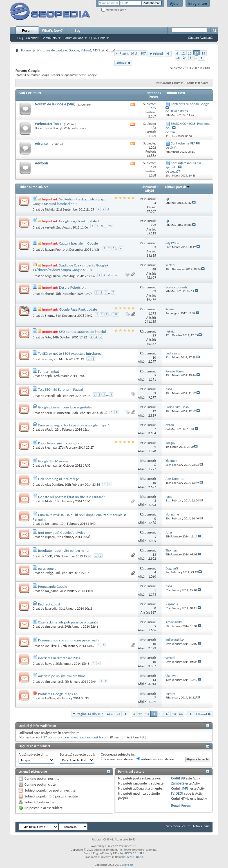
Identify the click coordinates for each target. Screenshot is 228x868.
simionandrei (54, 627)
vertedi (50, 227)
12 (183, 53)
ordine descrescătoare (155, 759)
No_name (52, 524)
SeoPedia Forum (178, 826)
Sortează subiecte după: (77, 754)
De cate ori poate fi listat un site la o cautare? (71, 497)
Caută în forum (196, 83)
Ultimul (123, 63)
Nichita (50, 209)
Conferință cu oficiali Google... (191, 104)
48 (154, 269)
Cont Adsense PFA (183, 143)
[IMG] (185, 788)
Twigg (49, 573)
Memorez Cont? (114, 10)
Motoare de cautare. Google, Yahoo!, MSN (69, 50)
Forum (27, 31)
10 (154, 358)
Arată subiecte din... (33, 754)
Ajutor (175, 4)
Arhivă (197, 826)
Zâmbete (178, 783)
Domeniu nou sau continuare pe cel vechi (69, 640)
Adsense (41, 143)
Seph (48, 376)
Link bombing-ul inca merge (59, 479)
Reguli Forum (181, 805)
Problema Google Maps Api (58, 694)
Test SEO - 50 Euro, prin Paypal (60, 389)
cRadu (49, 430)
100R (49, 556)
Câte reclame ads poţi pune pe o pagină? (68, 622)
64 (192, 57)
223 (153, 225)
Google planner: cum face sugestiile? (65, 407)
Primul (156, 54)
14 (197, 53)
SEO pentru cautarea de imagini (82, 332)
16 (178, 57)
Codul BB (178, 778)
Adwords (42, 163)
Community (50, 38)
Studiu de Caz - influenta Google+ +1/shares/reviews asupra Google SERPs (71, 267)
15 (203, 53)
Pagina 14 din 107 (133, 53)
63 (154, 291)
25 (154, 335)
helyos (49, 664)
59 (154, 393)
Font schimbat (49, 371)
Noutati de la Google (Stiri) (55, 104)
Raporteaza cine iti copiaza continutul (66, 443)
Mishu (49, 501)
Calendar (32, 38)
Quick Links (98, 38)
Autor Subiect (38, 187)
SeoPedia (128, 865)
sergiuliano (52, 276)
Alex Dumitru (54, 485)
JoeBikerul (52, 646)
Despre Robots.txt (72, 287)
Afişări (149, 191)
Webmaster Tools (48, 124)
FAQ (20, 38)
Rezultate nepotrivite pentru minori (64, 551)
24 (185, 57)
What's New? (52, 31)
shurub (50, 294)
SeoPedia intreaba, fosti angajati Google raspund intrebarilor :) (70, 201)
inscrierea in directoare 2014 (59, 658)
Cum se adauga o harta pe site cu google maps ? (73, 425)
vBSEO (128, 853)
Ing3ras (50, 698)
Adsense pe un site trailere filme (62, 676)
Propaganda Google (52, 586)
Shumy (50, 316)
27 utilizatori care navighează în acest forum (76, 737)
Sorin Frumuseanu (58, 413)
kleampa (51, 447)
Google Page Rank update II (79, 221)
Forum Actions (73, 38)
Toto (48, 337)
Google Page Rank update (78, 309)
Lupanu (50, 537)
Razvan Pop (53, 250)
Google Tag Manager (53, 461)
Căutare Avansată (200, 38)
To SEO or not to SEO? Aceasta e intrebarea (70, 353)
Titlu (23, 187)
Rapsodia (51, 609)
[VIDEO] (177, 793)
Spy (77, 31)
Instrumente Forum (168, 83)
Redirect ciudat (49, 604)
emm (49, 359)
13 (190, 53)
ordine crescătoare (117, 759)
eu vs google (47, 569)
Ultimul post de (177, 187)
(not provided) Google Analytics (62, 533)
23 (110, 226)
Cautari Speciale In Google (79, 243)
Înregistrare (198, 4)
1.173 (152, 313)
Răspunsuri (148, 187)
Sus (207, 826)
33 (154, 247)
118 (115, 314)
